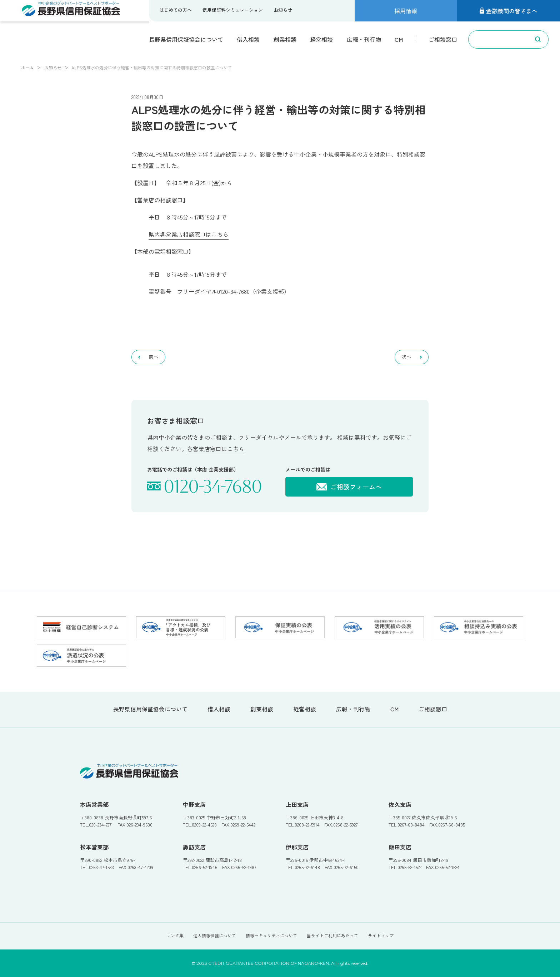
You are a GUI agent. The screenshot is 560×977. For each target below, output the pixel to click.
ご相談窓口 (443, 39)
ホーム (27, 67)
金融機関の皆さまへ (509, 11)
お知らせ (283, 10)
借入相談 (248, 39)
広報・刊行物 (364, 39)
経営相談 (321, 39)
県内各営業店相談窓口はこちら (189, 234)
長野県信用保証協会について (186, 39)
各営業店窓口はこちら (216, 449)
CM (399, 39)
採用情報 (406, 11)
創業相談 (285, 39)
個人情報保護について (215, 935)
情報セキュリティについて (271, 935)
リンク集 (175, 935)
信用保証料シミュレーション (233, 10)
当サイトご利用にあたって (332, 935)
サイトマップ (381, 935)
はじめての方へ (176, 10)
